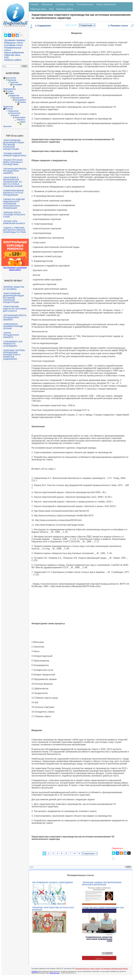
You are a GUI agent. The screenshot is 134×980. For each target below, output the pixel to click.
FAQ (6, 57)
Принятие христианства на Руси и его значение (53, 909)
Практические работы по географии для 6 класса (15, 309)
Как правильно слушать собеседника (53, 882)
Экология (7, 126)
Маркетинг (15, 95)
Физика (16, 115)
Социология (13, 111)
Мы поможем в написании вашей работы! (115, 969)
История (9, 91)
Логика (11, 93)
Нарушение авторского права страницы (88, 969)
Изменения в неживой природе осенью (13, 326)
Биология (12, 80)
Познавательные (85, 4)
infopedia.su (35, 971)
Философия (20, 117)
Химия (22, 122)
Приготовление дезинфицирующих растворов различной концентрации (14, 145)
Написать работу (13, 60)
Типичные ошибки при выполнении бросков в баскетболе (102, 884)
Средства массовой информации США (103, 908)
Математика (18, 98)
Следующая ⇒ (87, 25)
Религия (9, 109)
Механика (22, 102)
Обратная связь (12, 55)
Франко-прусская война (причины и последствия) (13, 162)
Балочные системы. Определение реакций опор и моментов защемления (14, 355)
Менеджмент (21, 100)
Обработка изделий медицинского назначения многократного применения (14, 204)
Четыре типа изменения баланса (14, 222)
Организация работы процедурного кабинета (15, 171)
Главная (34, 4)
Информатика (9, 89)
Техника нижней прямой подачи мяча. (15, 155)
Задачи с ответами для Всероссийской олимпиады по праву (15, 230)
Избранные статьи (14, 43)
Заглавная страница (15, 40)
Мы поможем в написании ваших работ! (15, 269)
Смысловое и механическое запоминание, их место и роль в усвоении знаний (13, 182)
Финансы (21, 120)
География (17, 84)
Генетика (14, 82)
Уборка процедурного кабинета (11, 335)
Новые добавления (14, 53)
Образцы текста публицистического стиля (14, 215)
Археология (11, 78)
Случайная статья (13, 45)
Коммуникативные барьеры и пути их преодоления (13, 193)
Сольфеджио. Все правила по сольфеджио (13, 344)
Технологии (15, 113)
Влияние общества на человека (14, 288)
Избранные (47, 4)
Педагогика (8, 107)
